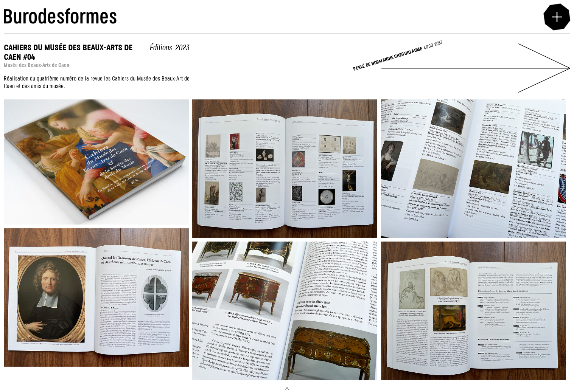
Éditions (161, 48)
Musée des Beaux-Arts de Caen (37, 65)
